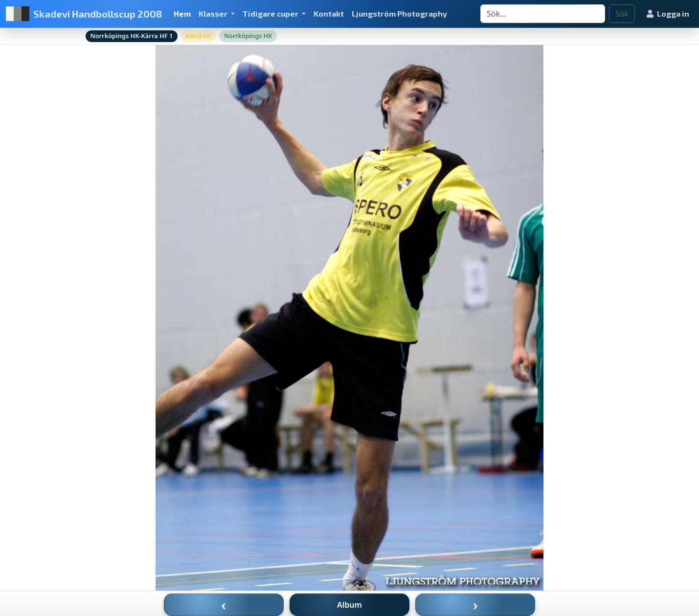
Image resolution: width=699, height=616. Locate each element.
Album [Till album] (349, 605)
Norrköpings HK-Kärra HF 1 (132, 36)
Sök (622, 14)
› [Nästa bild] (475, 605)
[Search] (543, 14)
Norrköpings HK (248, 36)
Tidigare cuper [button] (271, 13)
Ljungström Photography (399, 13)
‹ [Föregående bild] (224, 605)
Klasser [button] (214, 13)
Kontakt (329, 13)
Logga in (668, 13)
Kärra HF (198, 36)
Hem (182, 13)
